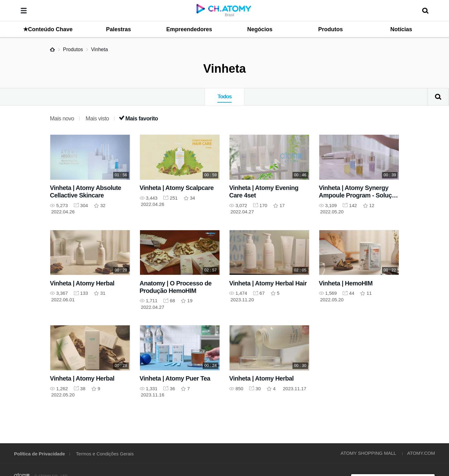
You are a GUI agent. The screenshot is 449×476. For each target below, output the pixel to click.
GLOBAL (418, 416)
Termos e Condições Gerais (105, 454)
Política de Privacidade (39, 454)
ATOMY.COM (421, 453)
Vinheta (99, 49)
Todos (224, 97)
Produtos (73, 49)
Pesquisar (438, 97)
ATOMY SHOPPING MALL (368, 453)
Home (52, 50)
